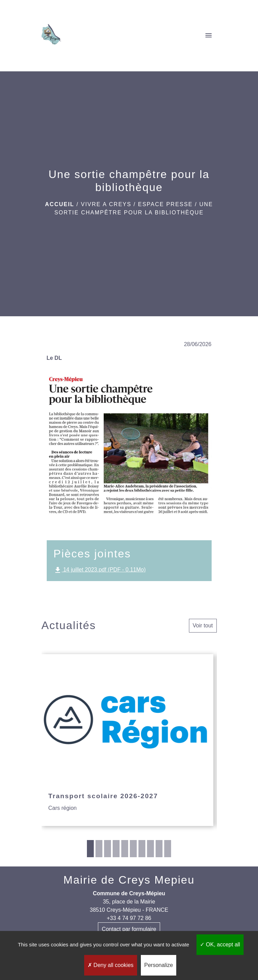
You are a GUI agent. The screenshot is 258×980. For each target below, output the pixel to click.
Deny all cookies (111, 965)
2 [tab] (99, 849)
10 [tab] (168, 849)
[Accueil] (52, 36)
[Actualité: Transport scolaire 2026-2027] (127, 740)
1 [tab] (90, 849)
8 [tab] (150, 849)
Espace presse (165, 204)
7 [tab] (142, 849)
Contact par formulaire (129, 929)
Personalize (159, 965)
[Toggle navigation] (209, 36)
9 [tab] (159, 849)
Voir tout (203, 625)
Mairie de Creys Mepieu (129, 880)
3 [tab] (108, 849)
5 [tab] (125, 849)
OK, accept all (220, 944)
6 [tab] (133, 849)
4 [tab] (116, 849)
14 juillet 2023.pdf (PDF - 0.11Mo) (100, 570)
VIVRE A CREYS (106, 204)
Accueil (60, 204)
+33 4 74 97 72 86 (129, 918)
